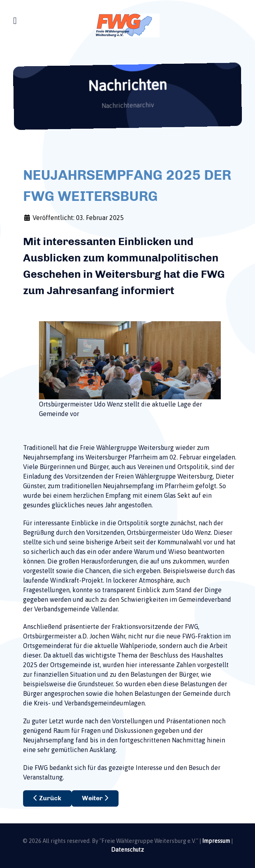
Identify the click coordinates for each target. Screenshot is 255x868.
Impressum (216, 841)
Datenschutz (127, 850)
